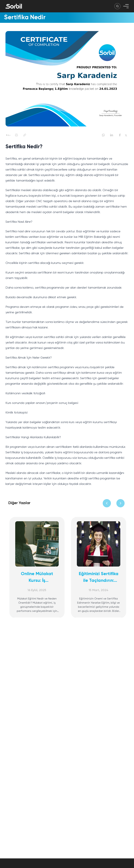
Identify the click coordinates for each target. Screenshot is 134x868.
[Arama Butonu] (117, 6)
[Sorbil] (14, 6)
